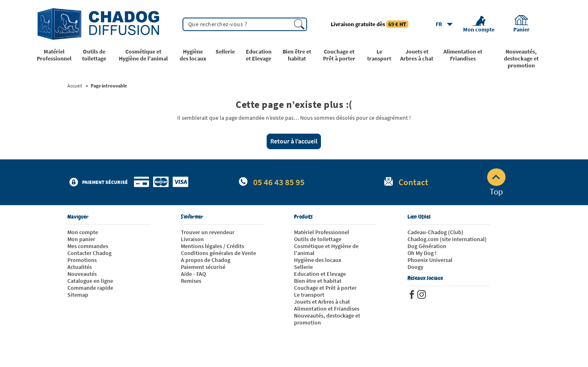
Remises (191, 281)
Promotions (82, 260)
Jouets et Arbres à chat (322, 302)
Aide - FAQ (193, 274)
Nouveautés (82, 274)
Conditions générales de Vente (218, 253)
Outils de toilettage (318, 239)
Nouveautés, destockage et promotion (327, 319)
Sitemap (78, 295)
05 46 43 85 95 (279, 182)
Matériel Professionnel (322, 232)
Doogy (415, 267)
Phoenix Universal (430, 260)
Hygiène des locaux (318, 260)
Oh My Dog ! (422, 253)
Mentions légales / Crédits (213, 246)
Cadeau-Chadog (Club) (435, 232)
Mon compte (83, 232)
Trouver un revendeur (208, 232)
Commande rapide (90, 288)
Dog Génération (427, 246)
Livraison (192, 239)
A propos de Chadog (206, 260)
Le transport (309, 295)
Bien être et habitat (318, 281)
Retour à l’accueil (294, 141)
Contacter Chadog (89, 253)
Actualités (80, 267)
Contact (413, 182)
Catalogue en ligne (90, 281)
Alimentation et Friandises (327, 309)
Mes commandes (88, 246)
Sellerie (303, 267)
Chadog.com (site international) (447, 239)
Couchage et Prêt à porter (325, 288)
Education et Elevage (320, 274)
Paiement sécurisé (203, 267)
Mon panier (81, 239)
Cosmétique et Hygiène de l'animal (326, 250)
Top (496, 183)
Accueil (75, 86)
